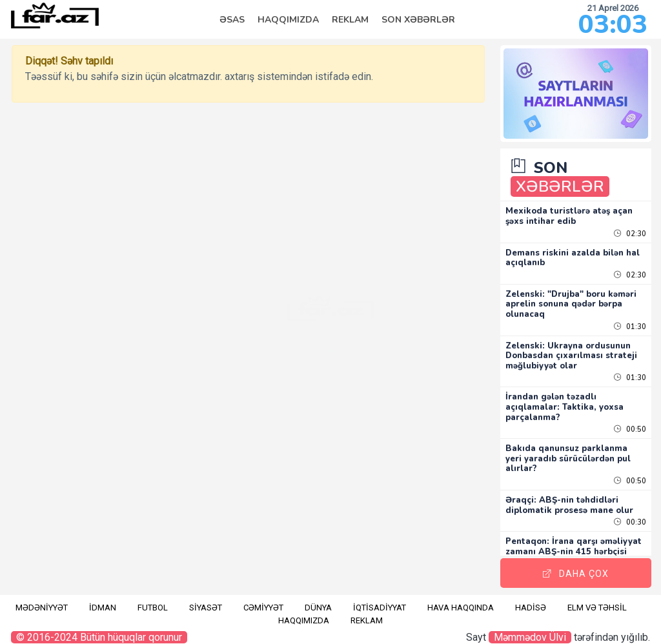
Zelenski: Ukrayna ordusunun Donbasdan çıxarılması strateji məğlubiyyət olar (581, 347)
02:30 (630, 226)
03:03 (613, 25)
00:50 (630, 422)
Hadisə (531, 600)
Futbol (153, 600)
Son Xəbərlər (418, 20)
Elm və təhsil (597, 600)
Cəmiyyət (263, 600)
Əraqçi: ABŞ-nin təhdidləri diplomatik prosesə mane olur (575, 502)
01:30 (630, 318)
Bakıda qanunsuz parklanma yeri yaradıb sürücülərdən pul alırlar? (581, 451)
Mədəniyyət (42, 600)
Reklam (350, 20)
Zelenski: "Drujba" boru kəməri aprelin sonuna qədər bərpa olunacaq (579, 296)
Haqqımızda (288, 20)
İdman (103, 600)
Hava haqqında (461, 600)
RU (16, 121)
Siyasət (206, 600)
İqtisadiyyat (380, 600)
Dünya (318, 600)
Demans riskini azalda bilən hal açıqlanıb (577, 250)
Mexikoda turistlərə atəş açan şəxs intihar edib (582, 208)
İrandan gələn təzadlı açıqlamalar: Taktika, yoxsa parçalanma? (577, 399)
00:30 (630, 524)
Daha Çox (582, 566)
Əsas (232, 20)
